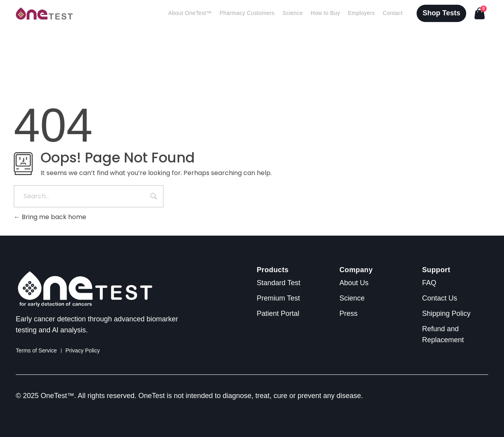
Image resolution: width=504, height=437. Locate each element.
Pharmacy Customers (247, 13)
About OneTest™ (190, 13)
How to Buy (325, 13)
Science (293, 13)
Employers (361, 13)
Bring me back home (50, 217)
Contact (393, 13)
